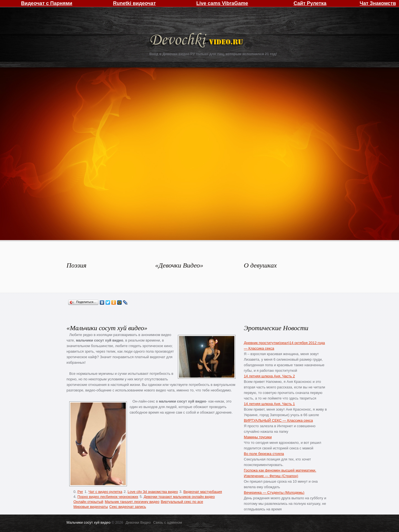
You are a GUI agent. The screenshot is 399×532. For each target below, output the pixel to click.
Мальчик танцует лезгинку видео (132, 502)
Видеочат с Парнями (47, 3)
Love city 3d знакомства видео (153, 492)
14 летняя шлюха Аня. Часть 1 (269, 404)
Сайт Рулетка (310, 3)
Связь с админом (168, 522)
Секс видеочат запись (128, 507)
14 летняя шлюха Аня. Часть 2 (269, 376)
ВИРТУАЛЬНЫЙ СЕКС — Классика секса (278, 420)
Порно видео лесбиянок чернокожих (108, 497)
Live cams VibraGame (222, 3)
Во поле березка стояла (264, 454)
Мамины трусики (258, 437)
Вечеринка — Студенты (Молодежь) (274, 492)
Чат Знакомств (378, 3)
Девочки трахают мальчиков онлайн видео (179, 497)
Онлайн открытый (88, 502)
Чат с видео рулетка (105, 492)
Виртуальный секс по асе (182, 502)
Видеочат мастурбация (203, 492)
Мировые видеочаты (91, 507)
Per (80, 492)
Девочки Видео (197, 41)
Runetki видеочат (134, 3)
